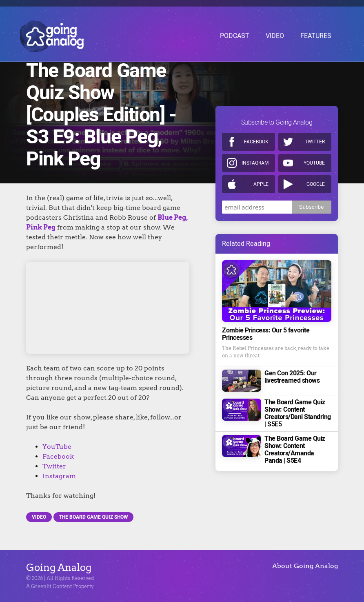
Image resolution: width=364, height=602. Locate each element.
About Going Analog (305, 566)
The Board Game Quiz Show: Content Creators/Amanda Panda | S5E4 (295, 432)
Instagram (59, 476)
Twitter (54, 466)
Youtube (314, 145)
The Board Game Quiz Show (93, 517)
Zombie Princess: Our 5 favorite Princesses (266, 317)
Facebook (58, 456)
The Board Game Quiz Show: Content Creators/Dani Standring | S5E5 (298, 396)
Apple (261, 167)
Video (39, 517)
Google (316, 167)
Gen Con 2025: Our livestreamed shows (292, 359)
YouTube (57, 447)
